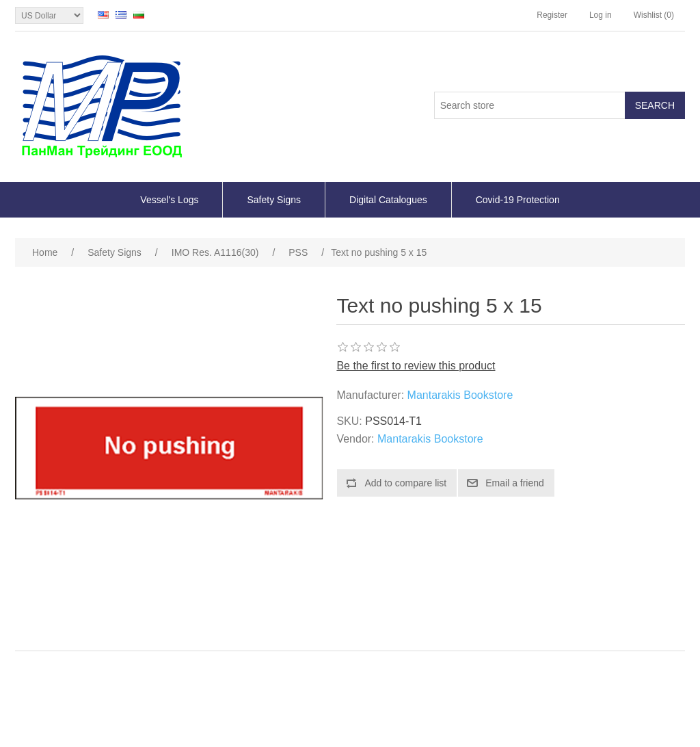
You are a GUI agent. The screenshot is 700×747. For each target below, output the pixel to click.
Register (552, 15)
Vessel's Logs (169, 200)
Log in (601, 15)
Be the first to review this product (416, 366)
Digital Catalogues (388, 200)
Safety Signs (274, 200)
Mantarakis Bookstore (460, 395)
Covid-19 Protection (518, 200)
